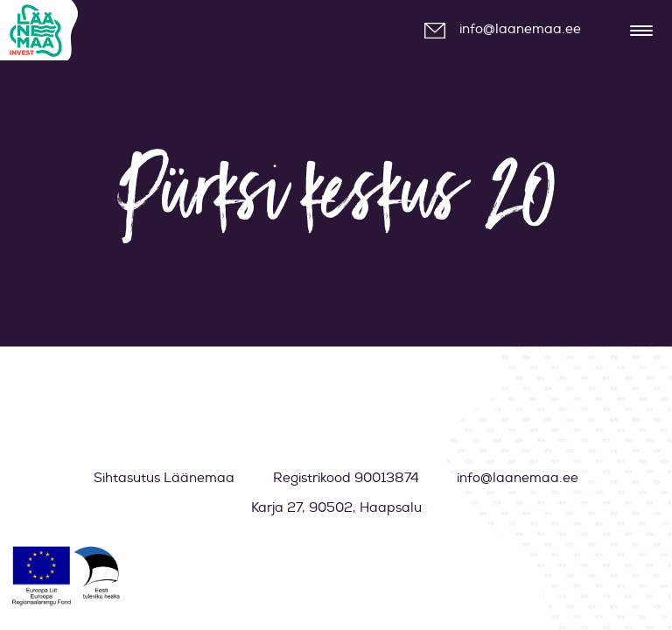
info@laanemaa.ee (520, 29)
